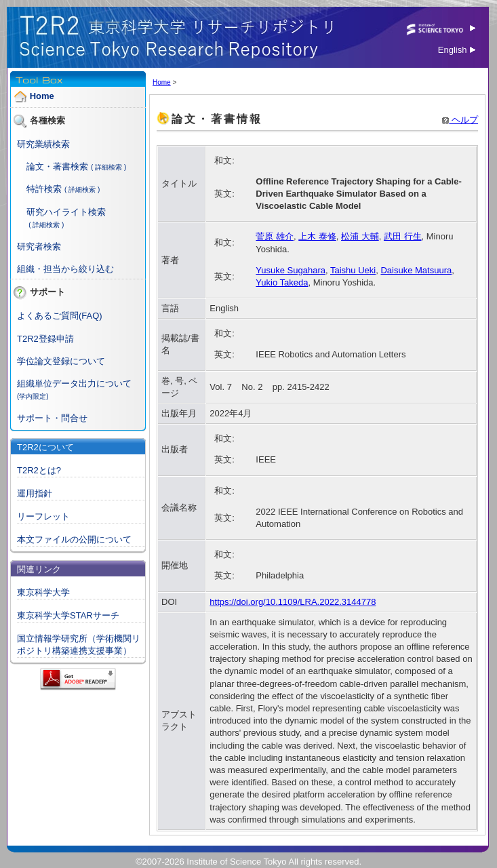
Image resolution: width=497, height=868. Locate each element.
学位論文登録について (61, 361)
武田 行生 (403, 236)
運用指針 (35, 493)
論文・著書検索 (57, 166)
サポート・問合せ (52, 418)
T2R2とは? (39, 470)
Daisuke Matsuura (416, 270)
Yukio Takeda (282, 282)
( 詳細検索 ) (108, 167)
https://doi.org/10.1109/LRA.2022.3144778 (293, 602)
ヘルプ (460, 120)
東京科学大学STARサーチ (68, 615)
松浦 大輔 (360, 236)
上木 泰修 (317, 236)
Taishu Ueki (353, 270)
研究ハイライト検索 (66, 212)
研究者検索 (39, 246)
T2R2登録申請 (45, 339)
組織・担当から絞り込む (65, 269)
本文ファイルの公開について (74, 539)
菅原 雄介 (275, 236)
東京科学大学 (43, 592)
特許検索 (44, 189)
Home (42, 96)
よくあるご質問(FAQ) (60, 316)
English (457, 50)
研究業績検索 (43, 144)
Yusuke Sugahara (291, 270)
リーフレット (43, 516)
